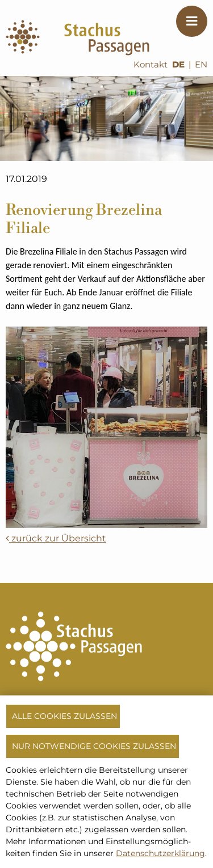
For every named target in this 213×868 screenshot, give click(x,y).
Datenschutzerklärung (160, 853)
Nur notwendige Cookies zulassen (94, 746)
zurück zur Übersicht (56, 538)
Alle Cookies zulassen (64, 716)
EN (201, 65)
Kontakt (151, 65)
